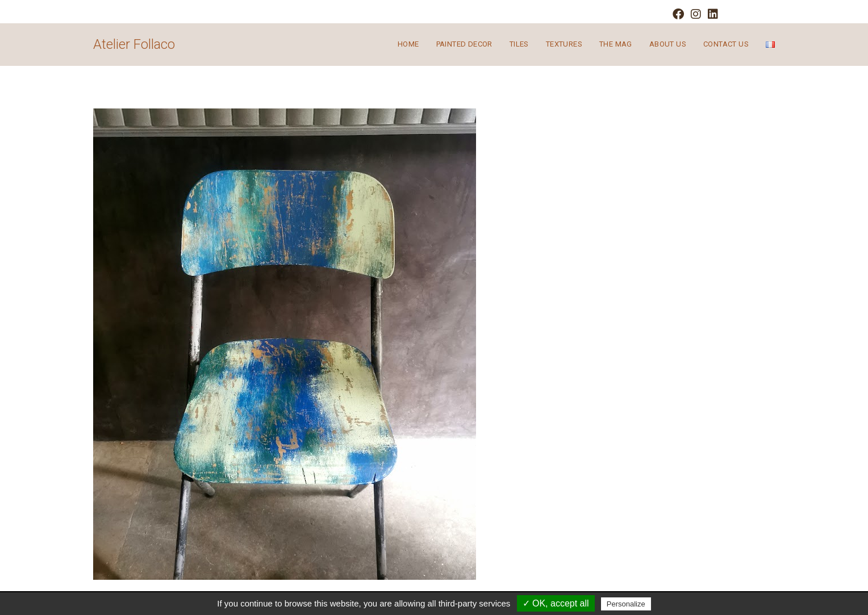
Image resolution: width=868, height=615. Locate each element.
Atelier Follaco (134, 44)
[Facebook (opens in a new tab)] (678, 14)
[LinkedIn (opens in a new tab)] (711, 14)
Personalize (626, 604)
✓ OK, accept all (556, 603)
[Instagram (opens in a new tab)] (696, 14)
